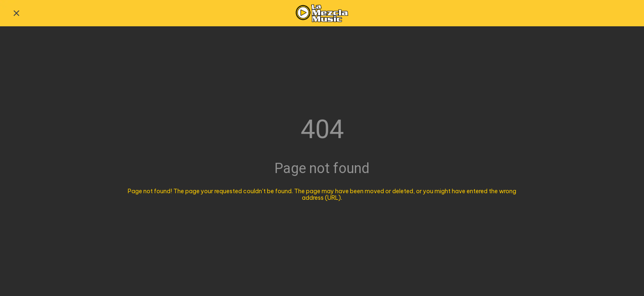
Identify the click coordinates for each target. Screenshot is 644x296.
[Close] (16, 13)
